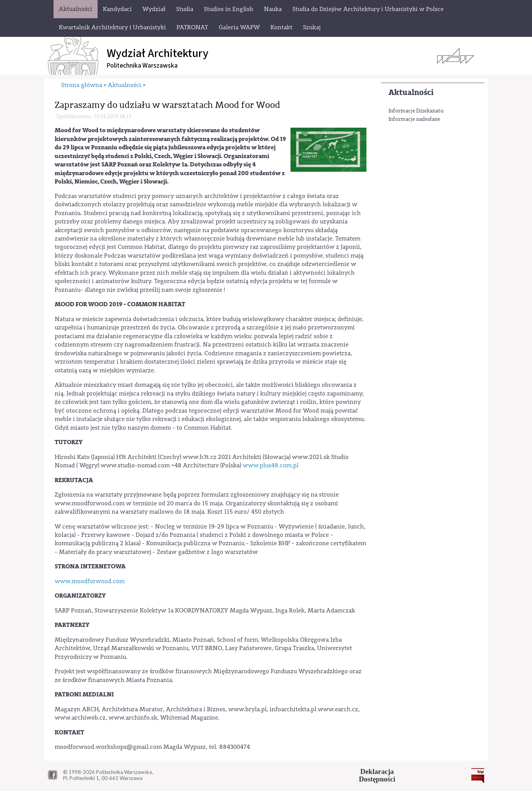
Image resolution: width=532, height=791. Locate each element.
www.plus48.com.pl (271, 465)
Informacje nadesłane (414, 119)
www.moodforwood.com (90, 581)
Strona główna (82, 85)
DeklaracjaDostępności (377, 775)
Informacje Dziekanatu (416, 111)
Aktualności (411, 93)
